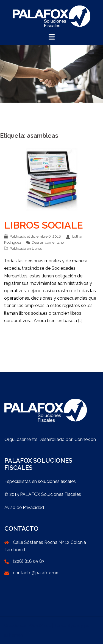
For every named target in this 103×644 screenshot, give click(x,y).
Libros (37, 248)
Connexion (85, 439)
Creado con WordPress (27, 625)
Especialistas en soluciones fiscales (40, 481)
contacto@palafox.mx (35, 573)
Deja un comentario (48, 242)
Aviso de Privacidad (24, 507)
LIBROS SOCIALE (44, 225)
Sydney (75, 625)
